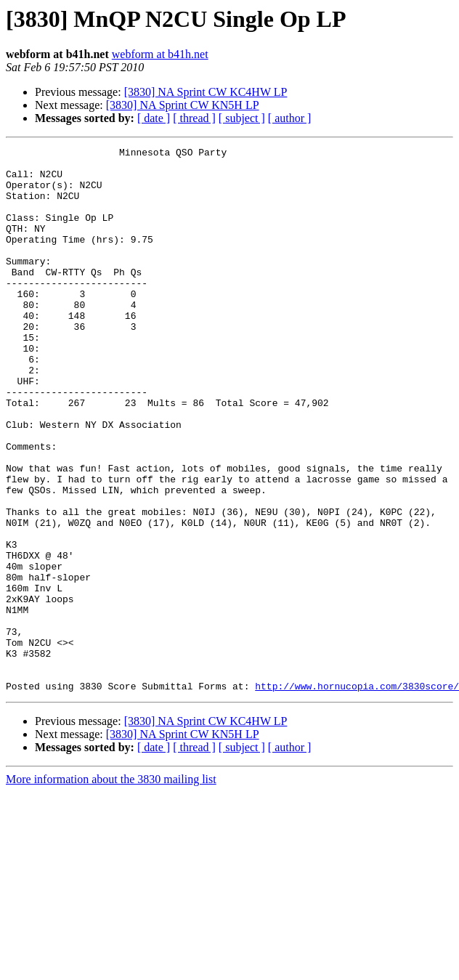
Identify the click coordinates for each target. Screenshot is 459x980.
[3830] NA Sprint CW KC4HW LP (206, 92)
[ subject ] (242, 118)
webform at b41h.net (160, 54)
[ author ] (290, 118)
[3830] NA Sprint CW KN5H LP (183, 105)
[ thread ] (194, 118)
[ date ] (154, 118)
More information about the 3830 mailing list (111, 888)
